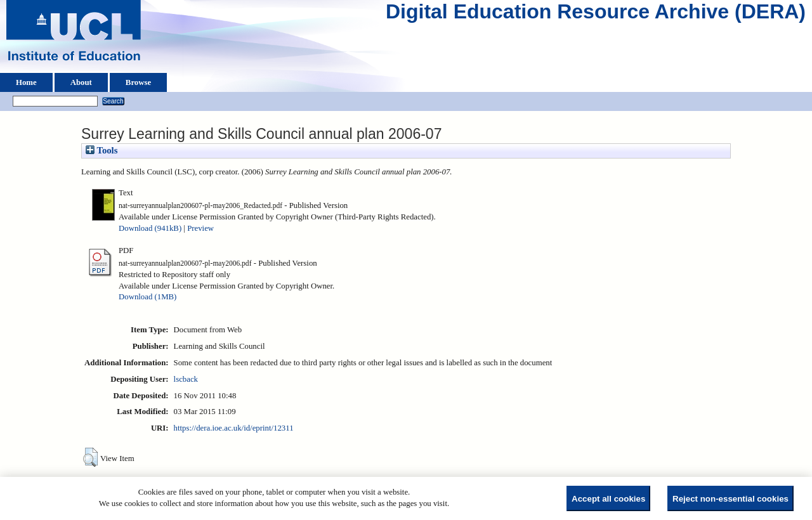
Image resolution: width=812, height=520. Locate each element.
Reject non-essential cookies (730, 499)
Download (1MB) (147, 297)
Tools (101, 150)
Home (26, 82)
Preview (200, 228)
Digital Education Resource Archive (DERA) (596, 15)
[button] (90, 457)
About (81, 82)
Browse (138, 82)
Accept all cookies (608, 499)
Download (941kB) (150, 228)
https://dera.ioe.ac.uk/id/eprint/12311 (234, 428)
